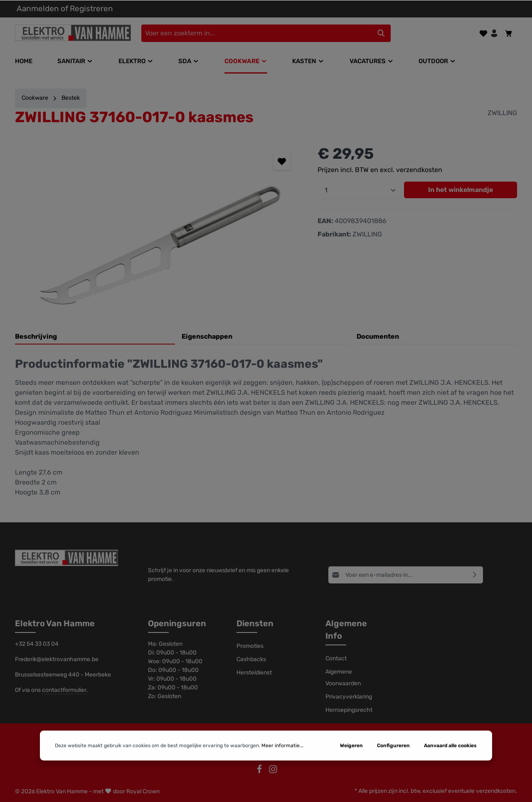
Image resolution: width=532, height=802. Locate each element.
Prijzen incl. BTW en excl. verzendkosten (380, 170)
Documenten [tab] (378, 336)
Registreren (91, 9)
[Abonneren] (475, 574)
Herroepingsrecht (349, 710)
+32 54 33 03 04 (37, 644)
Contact (336, 658)
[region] (158, 232)
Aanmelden (38, 9)
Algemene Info (346, 630)
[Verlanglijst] (483, 33)
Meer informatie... (282, 772)
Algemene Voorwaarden (343, 678)
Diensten (255, 623)
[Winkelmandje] (509, 33)
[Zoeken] (381, 33)
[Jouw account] (494, 33)
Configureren (393, 772)
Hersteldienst (254, 673)
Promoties (250, 646)
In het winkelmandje (461, 190)
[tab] (95, 337)
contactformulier (64, 690)
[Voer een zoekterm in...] (256, 33)
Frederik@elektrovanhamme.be (57, 659)
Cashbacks (251, 659)
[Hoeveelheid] (359, 190)
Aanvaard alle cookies (450, 772)
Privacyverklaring (349, 697)
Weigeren (351, 772)
